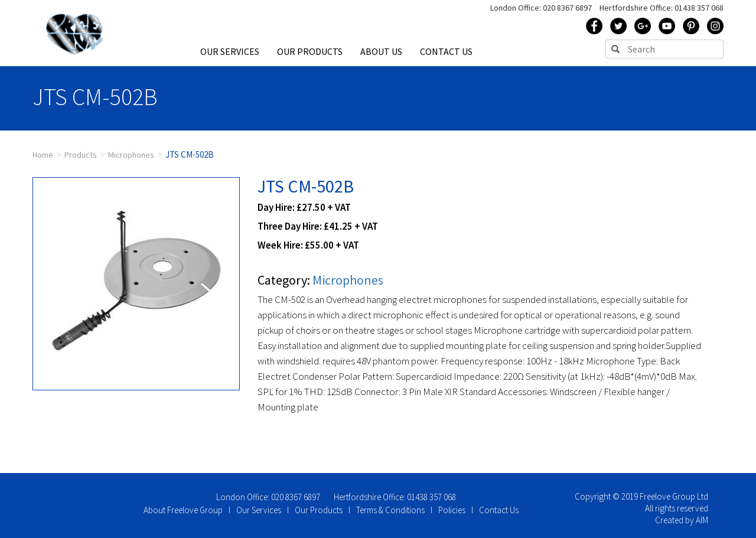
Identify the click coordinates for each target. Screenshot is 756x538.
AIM (702, 520)
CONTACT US (446, 51)
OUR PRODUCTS (310, 51)
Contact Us (499, 510)
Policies (452, 510)
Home (43, 155)
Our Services (259, 510)
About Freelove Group (183, 510)
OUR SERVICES (230, 51)
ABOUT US (381, 51)
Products (81, 155)
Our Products (319, 510)
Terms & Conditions (390, 510)
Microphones (131, 155)
